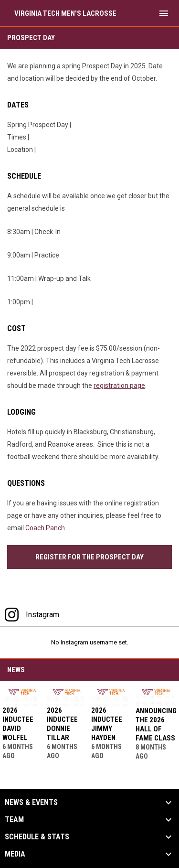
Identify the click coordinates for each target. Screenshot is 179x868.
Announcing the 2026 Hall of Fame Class (156, 724)
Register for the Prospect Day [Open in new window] (89, 557)
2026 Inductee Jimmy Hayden (107, 724)
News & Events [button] (31, 803)
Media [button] (15, 854)
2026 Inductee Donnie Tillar (62, 724)
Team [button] (14, 820)
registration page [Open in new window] (119, 386)
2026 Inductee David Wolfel (18, 724)
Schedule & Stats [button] (37, 837)
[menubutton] (164, 13)
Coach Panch (45, 528)
